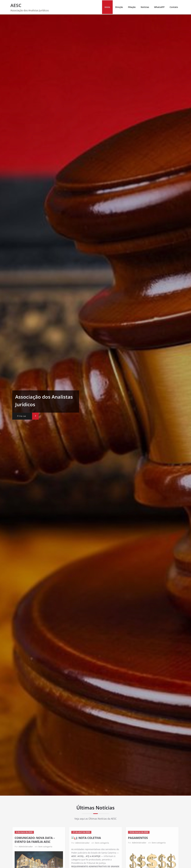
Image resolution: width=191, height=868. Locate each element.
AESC (16, 5)
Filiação (132, 7)
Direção (119, 7)
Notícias (145, 7)
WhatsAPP (159, 7)
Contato (174, 7)
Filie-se (21, 416)
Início (107, 7)
